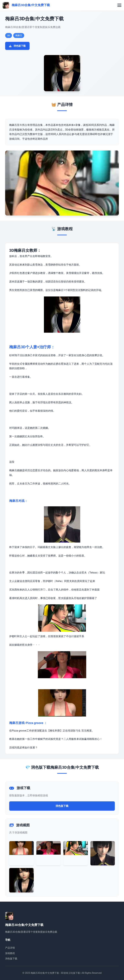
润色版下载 (17, 46)
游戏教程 (10, 953)
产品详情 (10, 948)
